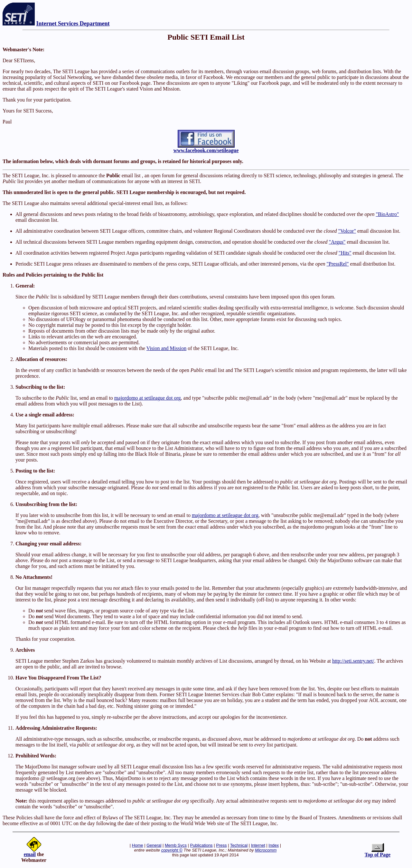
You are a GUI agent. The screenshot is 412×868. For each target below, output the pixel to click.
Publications (201, 845)
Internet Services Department (73, 24)
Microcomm (266, 850)
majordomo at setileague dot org (148, 398)
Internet (258, 845)
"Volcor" (347, 231)
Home (138, 845)
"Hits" (345, 253)
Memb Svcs (176, 845)
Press (221, 845)
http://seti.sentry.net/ (353, 661)
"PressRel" (338, 264)
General (154, 845)
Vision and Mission (166, 348)
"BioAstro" (387, 214)
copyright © (172, 850)
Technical (239, 845)
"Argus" (337, 242)
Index (274, 845)
